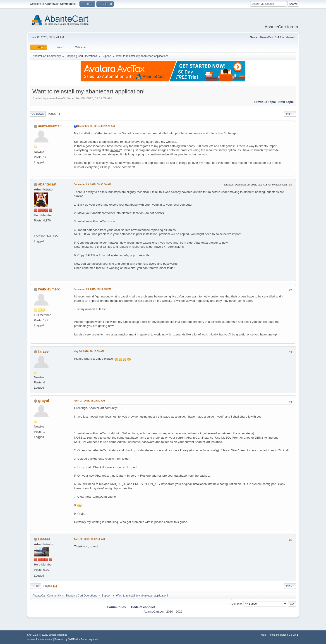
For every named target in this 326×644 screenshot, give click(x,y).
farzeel (44, 351)
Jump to (237, 604)
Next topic (286, 102)
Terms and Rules (277, 635)
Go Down (38, 114)
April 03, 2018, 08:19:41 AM (89, 401)
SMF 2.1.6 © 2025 (37, 635)
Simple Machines (58, 635)
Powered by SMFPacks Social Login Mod (77, 639)
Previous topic (265, 102)
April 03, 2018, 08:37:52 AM (89, 539)
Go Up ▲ (294, 635)
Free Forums (46, 639)
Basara (44, 539)
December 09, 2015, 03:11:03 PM (92, 289)
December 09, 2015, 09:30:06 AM (92, 184)
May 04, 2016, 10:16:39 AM (89, 351)
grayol (43, 401)
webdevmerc (49, 289)
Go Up (36, 586)
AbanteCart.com (154, 612)
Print (290, 114)
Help (264, 635)
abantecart (47, 184)
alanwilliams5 (50, 126)
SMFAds (31, 639)
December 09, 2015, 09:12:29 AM (96, 126)
